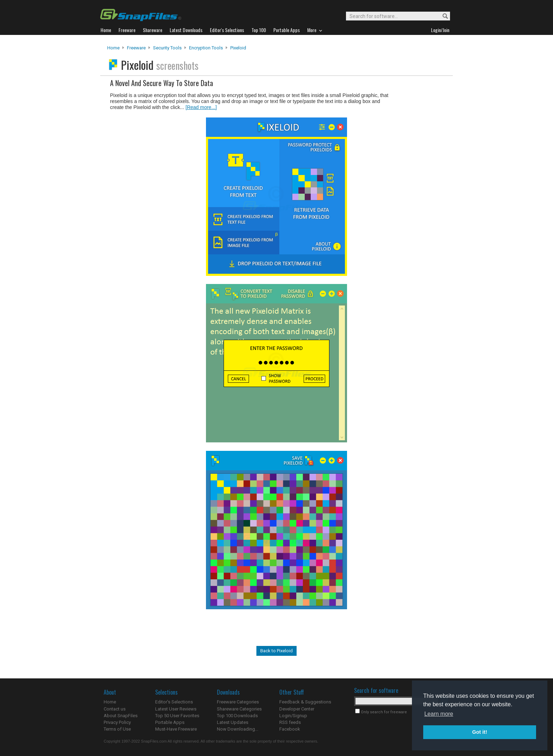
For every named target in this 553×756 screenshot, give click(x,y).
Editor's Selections (174, 702)
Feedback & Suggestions (305, 702)
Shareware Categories (239, 709)
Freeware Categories (238, 702)
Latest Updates (233, 722)
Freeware (136, 48)
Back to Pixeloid (276, 651)
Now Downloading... (238, 729)
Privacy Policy (117, 722)
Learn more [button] (439, 714)
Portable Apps (170, 722)
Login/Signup (293, 716)
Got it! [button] (480, 732)
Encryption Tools (206, 48)
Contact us (115, 709)
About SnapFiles (121, 716)
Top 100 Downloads (237, 716)
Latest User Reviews (176, 709)
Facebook (290, 729)
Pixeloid (238, 48)
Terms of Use (117, 729)
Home (113, 48)
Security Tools (167, 48)
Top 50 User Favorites (177, 716)
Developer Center (297, 709)
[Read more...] (201, 107)
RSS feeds (290, 722)
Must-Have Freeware (176, 729)
